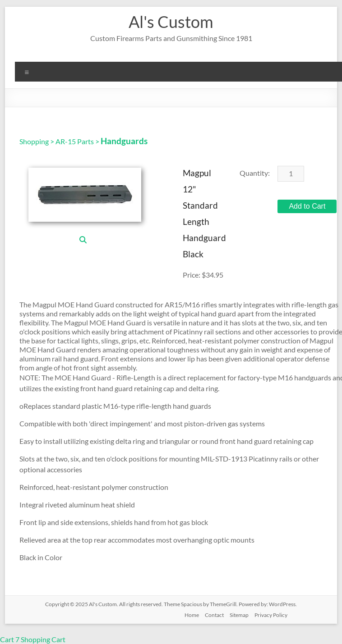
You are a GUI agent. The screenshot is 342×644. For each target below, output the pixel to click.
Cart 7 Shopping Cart (33, 639)
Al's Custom (171, 22)
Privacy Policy (271, 615)
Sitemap (239, 615)
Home (192, 615)
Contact (214, 615)
